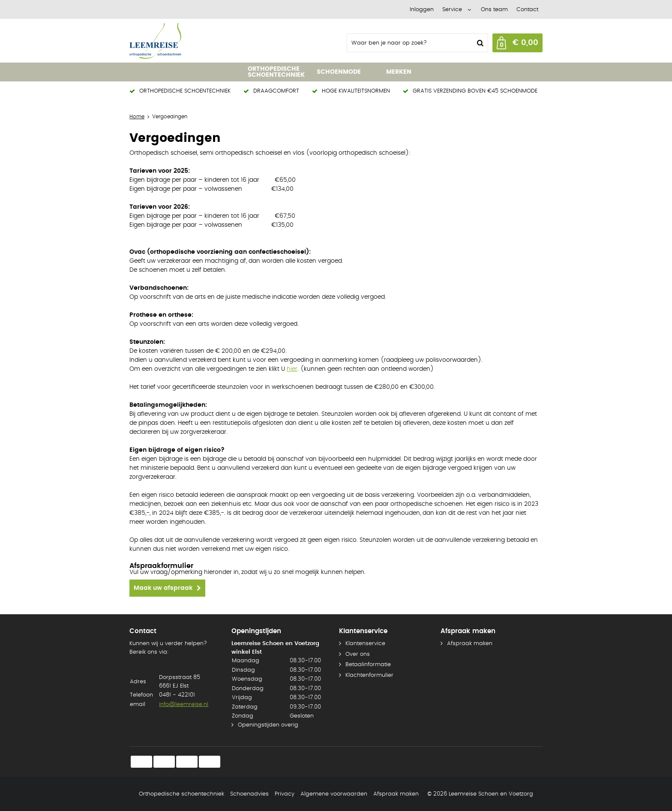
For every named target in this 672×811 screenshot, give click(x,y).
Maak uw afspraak (163, 588)
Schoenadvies (249, 794)
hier (292, 369)
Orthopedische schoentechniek (181, 794)
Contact (527, 10)
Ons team (494, 10)
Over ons (358, 654)
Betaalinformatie (368, 665)
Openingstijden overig (268, 725)
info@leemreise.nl (184, 704)
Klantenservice (365, 644)
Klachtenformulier (369, 675)
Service (452, 10)
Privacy (285, 794)
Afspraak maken (470, 644)
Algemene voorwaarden (334, 794)
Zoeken (479, 43)
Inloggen (422, 10)
